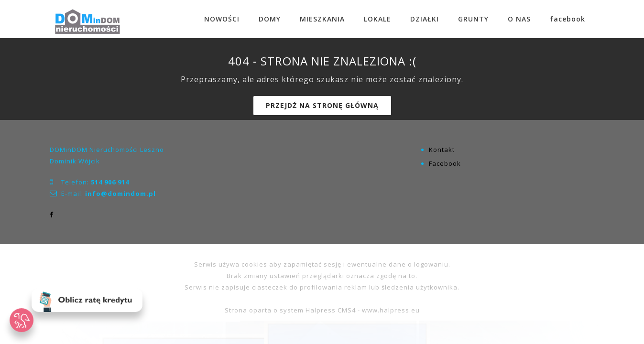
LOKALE (377, 19)
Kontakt (442, 150)
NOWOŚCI (222, 19)
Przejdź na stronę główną (322, 105)
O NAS (519, 19)
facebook (568, 19)
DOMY (270, 19)
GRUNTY (473, 19)
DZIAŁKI (425, 19)
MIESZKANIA (322, 19)
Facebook (445, 163)
